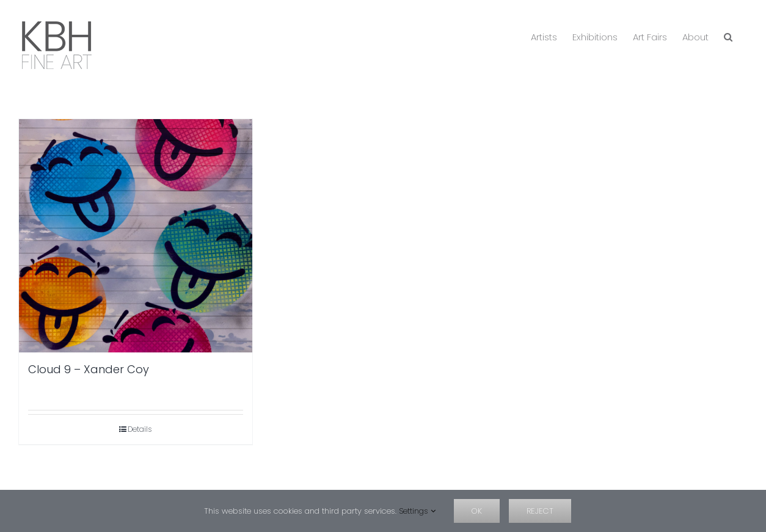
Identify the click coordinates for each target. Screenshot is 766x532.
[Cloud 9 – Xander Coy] (136, 236)
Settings (417, 511)
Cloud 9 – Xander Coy (89, 369)
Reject (540, 511)
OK (477, 511)
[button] (728, 36)
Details (140, 429)
